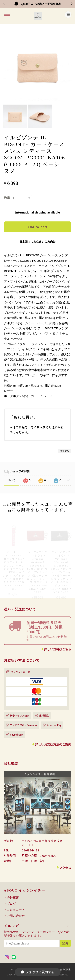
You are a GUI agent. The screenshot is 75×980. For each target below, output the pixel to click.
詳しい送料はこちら (58, 649)
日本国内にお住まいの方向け (38, 242)
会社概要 (13, 898)
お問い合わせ (16, 916)
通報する (65, 451)
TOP (10, 969)
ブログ (11, 904)
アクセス (65, 868)
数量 (7, 198)
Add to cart (37, 227)
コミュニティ (16, 910)
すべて (12, 480)
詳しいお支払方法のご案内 (53, 744)
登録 (65, 943)
